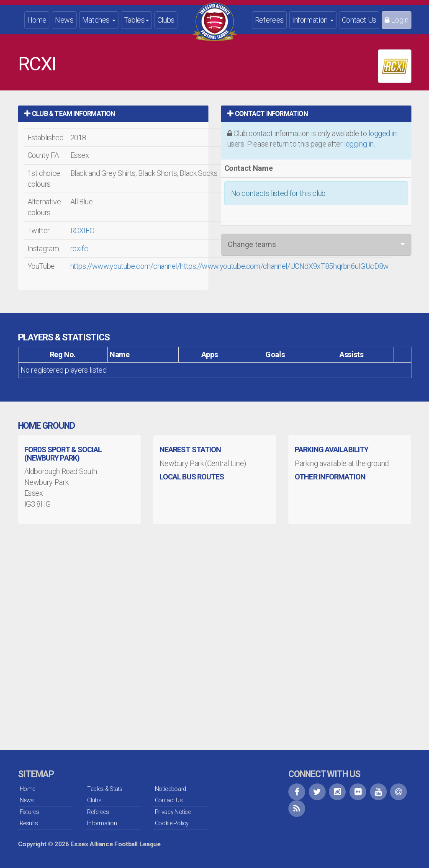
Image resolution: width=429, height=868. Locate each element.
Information (313, 20)
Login (396, 20)
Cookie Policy (172, 823)
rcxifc (79, 249)
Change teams (252, 244)
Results (29, 823)
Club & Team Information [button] (70, 114)
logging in (359, 144)
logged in (383, 133)
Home (37, 20)
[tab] (113, 114)
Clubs (166, 20)
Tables (136, 20)
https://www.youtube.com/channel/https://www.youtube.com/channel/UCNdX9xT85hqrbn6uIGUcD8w (230, 266)
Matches (99, 20)
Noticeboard (171, 789)
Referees (269, 20)
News (64, 20)
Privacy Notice (173, 812)
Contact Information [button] (267, 114)
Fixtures (30, 812)
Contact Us (359, 20)
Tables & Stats (105, 789)
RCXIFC (82, 231)
